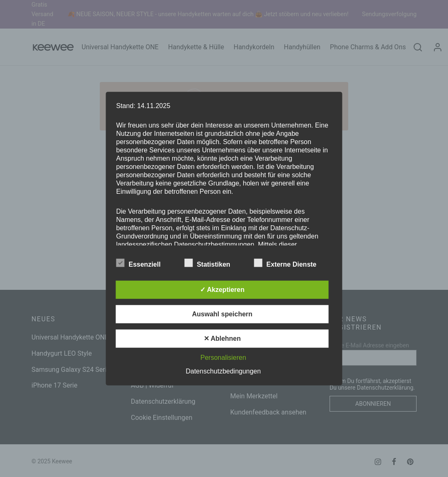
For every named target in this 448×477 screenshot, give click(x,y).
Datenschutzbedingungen (223, 371)
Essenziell (144, 263)
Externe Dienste (290, 263)
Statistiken (212, 263)
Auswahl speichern (222, 314)
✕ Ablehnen (222, 338)
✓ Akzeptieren (222, 289)
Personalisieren (223, 357)
